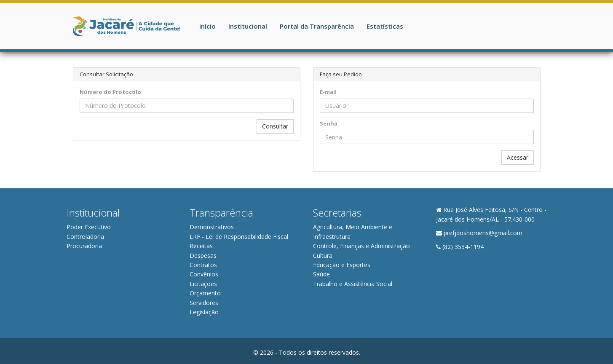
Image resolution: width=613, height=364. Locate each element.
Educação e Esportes (342, 265)
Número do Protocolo (110, 92)
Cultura (323, 256)
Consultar (275, 126)
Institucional (248, 26)
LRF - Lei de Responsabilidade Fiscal (239, 237)
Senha (329, 123)
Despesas (203, 256)
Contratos (203, 265)
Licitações (203, 284)
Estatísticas (385, 26)
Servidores (204, 303)
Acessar (518, 157)
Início (207, 26)
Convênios (204, 274)
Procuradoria (84, 246)
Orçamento (205, 293)
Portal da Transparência (317, 26)
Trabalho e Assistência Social (353, 284)
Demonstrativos (212, 227)
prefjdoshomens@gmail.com (483, 233)
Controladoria (85, 237)
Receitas (201, 246)
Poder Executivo (89, 227)
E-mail (328, 92)
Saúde (321, 274)
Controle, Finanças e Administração (361, 246)
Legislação (204, 312)
